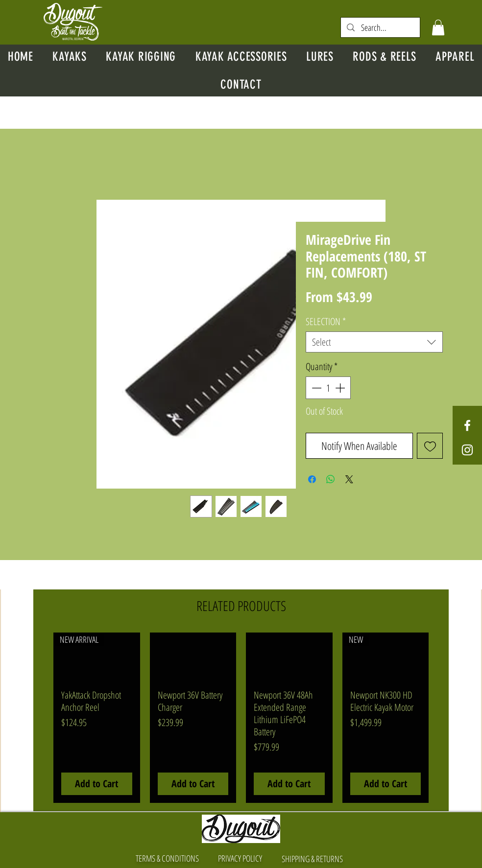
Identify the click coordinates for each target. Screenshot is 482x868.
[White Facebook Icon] (467, 425)
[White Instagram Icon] (467, 450)
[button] (438, 27)
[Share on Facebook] (312, 479)
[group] (241, 718)
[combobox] (374, 342)
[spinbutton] (328, 388)
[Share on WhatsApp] (331, 479)
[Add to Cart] (97, 784)
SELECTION (326, 321)
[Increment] (341, 388)
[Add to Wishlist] (430, 446)
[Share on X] (349, 479)
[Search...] (380, 28)
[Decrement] (315, 388)
